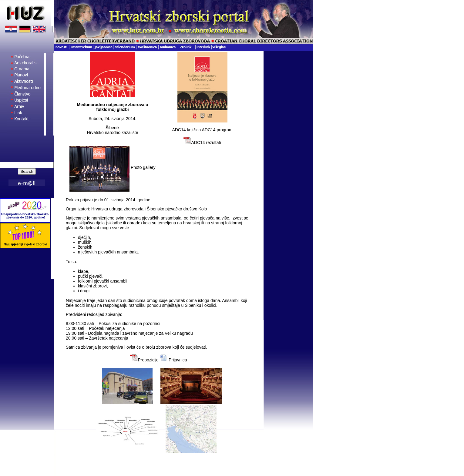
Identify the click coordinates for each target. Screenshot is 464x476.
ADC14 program (217, 130)
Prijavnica (178, 360)
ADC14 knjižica (187, 130)
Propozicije (148, 360)
